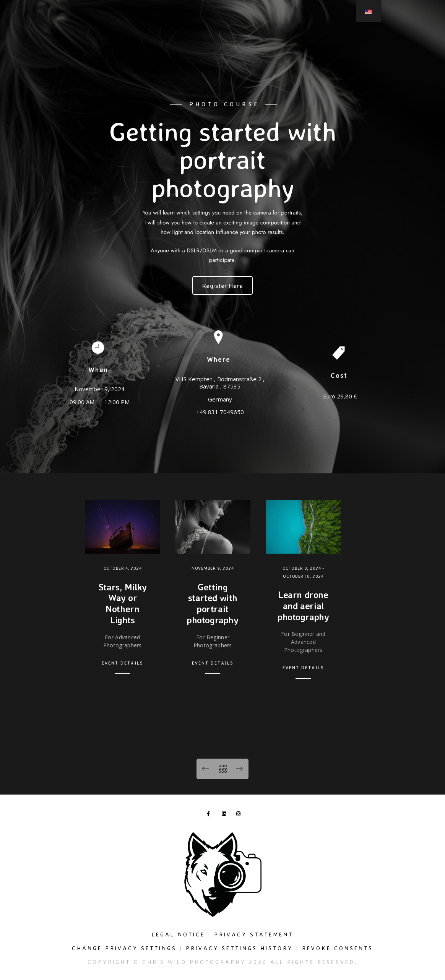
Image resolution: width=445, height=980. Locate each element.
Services (213, 31)
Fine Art (313, 31)
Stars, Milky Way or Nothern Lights (123, 603)
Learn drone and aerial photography (303, 606)
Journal (280, 31)
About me (374, 31)
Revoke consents (338, 948)
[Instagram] (416, 16)
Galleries (247, 31)
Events (343, 31)
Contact (408, 31)
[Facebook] (388, 16)
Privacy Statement (254, 934)
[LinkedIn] (402, 16)
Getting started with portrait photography (213, 603)
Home (184, 31)
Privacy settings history (239, 948)
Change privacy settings (124, 948)
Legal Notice (178, 934)
